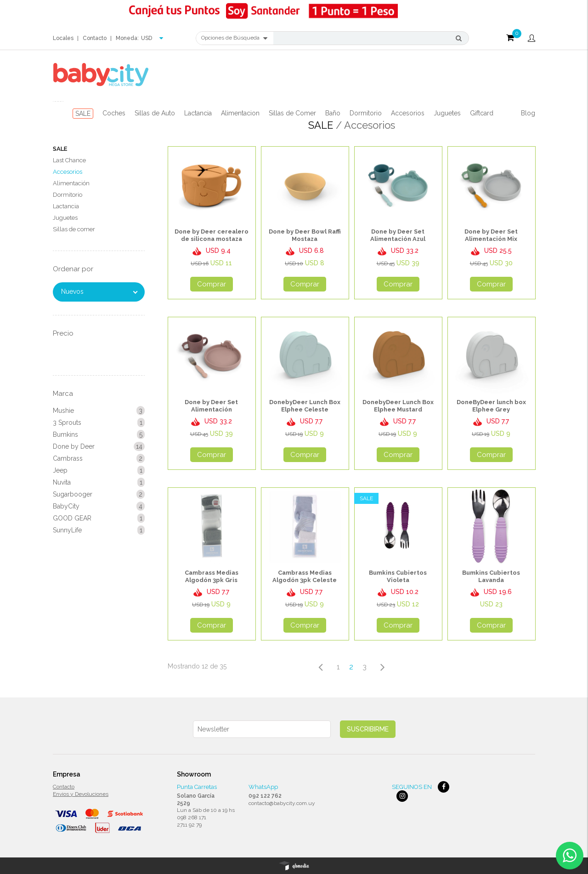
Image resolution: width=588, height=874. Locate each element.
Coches (114, 113)
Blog (528, 113)
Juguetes (447, 113)
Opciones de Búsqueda (234, 38)
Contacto (95, 38)
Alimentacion (240, 113)
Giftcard (482, 113)
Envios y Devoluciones (81, 794)
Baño (333, 113)
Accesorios (408, 113)
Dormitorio (366, 113)
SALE (83, 114)
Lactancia (198, 113)
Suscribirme (368, 729)
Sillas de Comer (292, 113)
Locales (63, 38)
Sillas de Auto (155, 113)
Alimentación (71, 183)
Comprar (212, 284)
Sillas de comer (74, 229)
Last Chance (69, 160)
